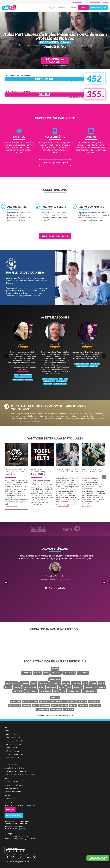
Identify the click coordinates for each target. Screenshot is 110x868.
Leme (69, 687)
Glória (93, 683)
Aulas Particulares (11, 765)
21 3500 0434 (77, 2)
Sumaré (97, 705)
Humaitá (8, 687)
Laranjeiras (51, 687)
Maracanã (78, 687)
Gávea (85, 683)
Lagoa (42, 687)
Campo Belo (70, 701)
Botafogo (24, 683)
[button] (6, 356)
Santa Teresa (19, 691)
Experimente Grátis (99, 8)
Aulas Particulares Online (14, 768)
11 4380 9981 (95, 2)
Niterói (55, 669)
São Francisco (69, 673)
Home (7, 727)
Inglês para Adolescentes (14, 741)
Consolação (94, 701)
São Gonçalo (83, 673)
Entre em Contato (11, 782)
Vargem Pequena (90, 691)
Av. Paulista (15, 701)
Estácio (66, 683)
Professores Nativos (12, 751)
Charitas (38, 673)
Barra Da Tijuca (12, 683)
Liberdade (45, 705)
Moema (55, 705)
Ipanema (17, 687)
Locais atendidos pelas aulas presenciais (20, 805)
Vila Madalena (42, 709)
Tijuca (56, 691)
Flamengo (76, 683)
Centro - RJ (43, 683)
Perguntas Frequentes (57, 8)
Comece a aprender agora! (55, 163)
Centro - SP (82, 701)
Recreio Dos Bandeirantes (95, 687)
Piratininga (56, 673)
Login (7, 778)
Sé (91, 705)
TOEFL (41, 474)
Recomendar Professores (14, 785)
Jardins (36, 705)
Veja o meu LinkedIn (57, 588)
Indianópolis (15, 705)
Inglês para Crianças (12, 737)
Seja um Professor (11, 788)
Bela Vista (27, 701)
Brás (35, 701)
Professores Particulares (14, 754)
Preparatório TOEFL (12, 758)
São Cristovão (45, 691)
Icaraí (46, 673)
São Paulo (55, 697)
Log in (106, 2)
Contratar (83, 8)
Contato (73, 8)
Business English (11, 748)
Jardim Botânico (30, 687)
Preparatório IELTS (11, 761)
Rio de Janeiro (55, 679)
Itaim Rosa (83, 705)
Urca (63, 691)
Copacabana (55, 683)
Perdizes (64, 705)
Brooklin (44, 701)
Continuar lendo (11, 506)
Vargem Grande (74, 691)
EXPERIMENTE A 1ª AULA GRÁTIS (55, 60)
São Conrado (32, 691)
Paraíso (73, 705)
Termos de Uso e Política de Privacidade (20, 775)
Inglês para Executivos (13, 744)
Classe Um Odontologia (63, 580)
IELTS (33, 474)
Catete (34, 683)
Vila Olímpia (68, 709)
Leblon (62, 687)
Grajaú (101, 683)
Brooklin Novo (56, 701)
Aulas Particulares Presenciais (16, 771)
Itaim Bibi (26, 705)
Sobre (7, 731)
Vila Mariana (56, 709)
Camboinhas (26, 673)
